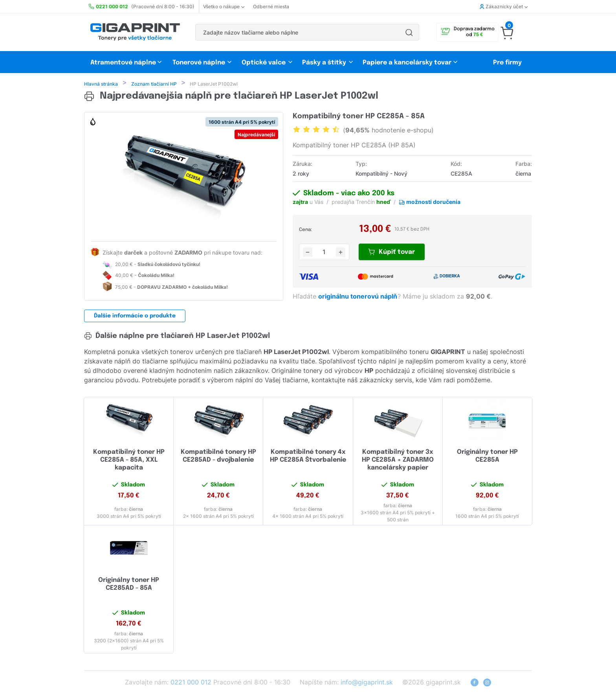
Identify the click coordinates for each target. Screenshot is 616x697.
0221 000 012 (191, 683)
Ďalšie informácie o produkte (135, 317)
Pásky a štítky (324, 63)
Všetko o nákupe (224, 6)
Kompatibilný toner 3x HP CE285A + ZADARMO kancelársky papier (398, 461)
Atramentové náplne (123, 63)
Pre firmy (507, 63)
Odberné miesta (271, 6)
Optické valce (264, 63)
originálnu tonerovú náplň (358, 297)
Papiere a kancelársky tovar (408, 63)
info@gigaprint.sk (367, 683)
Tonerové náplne (199, 63)
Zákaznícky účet (504, 6)
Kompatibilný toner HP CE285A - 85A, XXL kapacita (129, 461)
